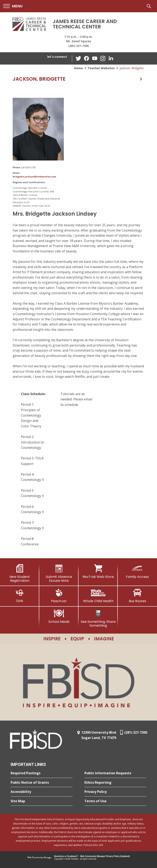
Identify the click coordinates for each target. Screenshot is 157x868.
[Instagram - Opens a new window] (103, 58)
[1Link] (20, 596)
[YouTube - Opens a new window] (95, 58)
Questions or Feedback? (66, 856)
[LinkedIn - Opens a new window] (111, 58)
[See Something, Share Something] (98, 618)
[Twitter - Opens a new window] (78, 58)
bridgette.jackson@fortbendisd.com (34, 177)
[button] (13, 6)
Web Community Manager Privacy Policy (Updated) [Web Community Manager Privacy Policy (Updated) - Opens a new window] (105, 856)
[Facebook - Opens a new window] (86, 58)
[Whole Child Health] (98, 596)
